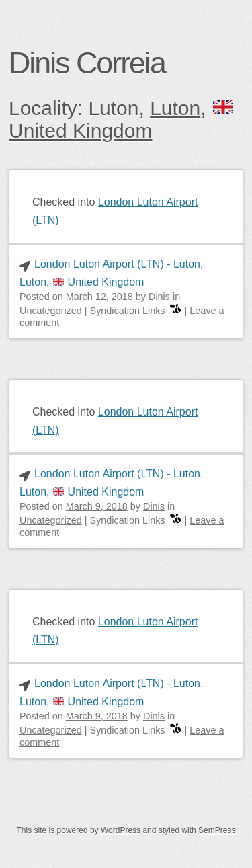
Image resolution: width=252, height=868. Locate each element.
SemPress (217, 831)
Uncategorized (51, 311)
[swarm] (175, 311)
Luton (175, 109)
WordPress (121, 831)
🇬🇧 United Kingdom (123, 120)
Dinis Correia (87, 63)
